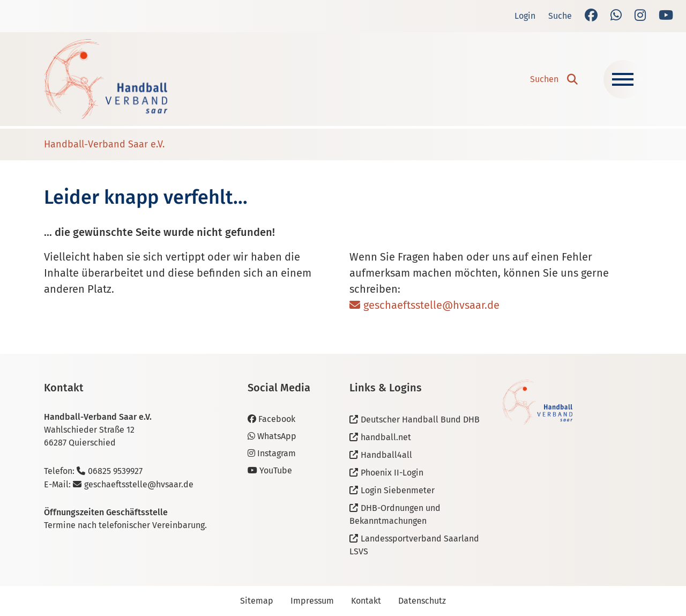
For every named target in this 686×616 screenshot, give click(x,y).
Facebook (271, 419)
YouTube (270, 470)
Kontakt (366, 601)
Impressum (312, 601)
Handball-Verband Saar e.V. (104, 144)
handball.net (386, 437)
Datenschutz (422, 601)
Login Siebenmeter (398, 490)
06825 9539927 (115, 471)
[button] (554, 79)
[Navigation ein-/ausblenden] (623, 79)
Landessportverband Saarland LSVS (414, 545)
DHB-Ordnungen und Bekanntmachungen (395, 514)
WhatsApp (272, 436)
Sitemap (257, 601)
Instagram (272, 453)
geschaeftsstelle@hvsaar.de (431, 305)
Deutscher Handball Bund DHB (420, 420)
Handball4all (386, 455)
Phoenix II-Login (392, 473)
